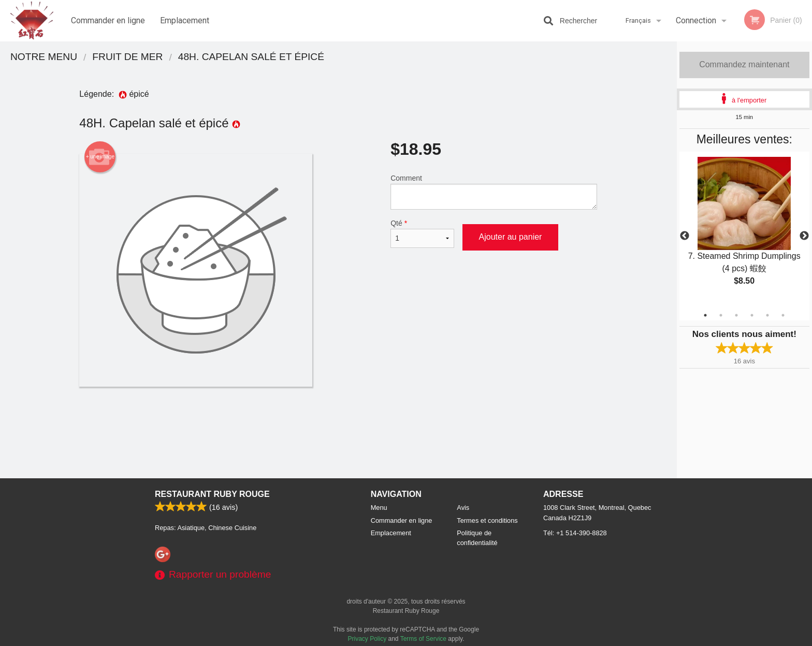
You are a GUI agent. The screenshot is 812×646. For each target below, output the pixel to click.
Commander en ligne (108, 20)
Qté (422, 233)
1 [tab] (705, 315)
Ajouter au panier (511, 237)
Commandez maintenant (744, 64)
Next (804, 236)
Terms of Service (423, 639)
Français (638, 20)
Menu (379, 508)
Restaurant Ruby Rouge (212, 494)
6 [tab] (783, 315)
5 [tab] (767, 315)
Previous (685, 236)
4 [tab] (752, 315)
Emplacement (185, 20)
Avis (463, 508)
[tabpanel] (744, 230)
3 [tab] (736, 315)
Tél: (575, 533)
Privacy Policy (367, 639)
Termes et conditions (487, 520)
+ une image (100, 157)
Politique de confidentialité (477, 538)
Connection (696, 20)
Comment (494, 192)
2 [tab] (721, 315)
